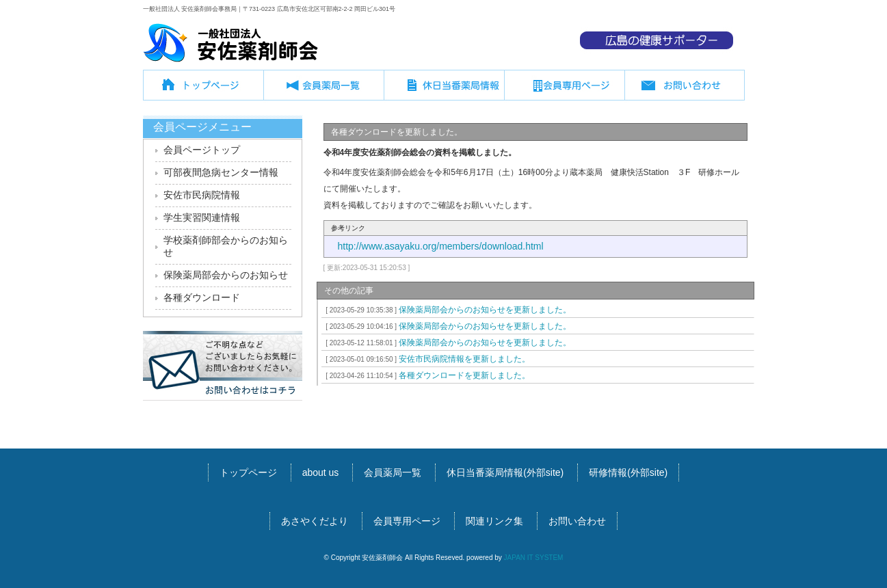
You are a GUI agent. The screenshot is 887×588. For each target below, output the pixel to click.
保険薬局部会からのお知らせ (226, 275)
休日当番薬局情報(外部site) (505, 472)
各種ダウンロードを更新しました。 (426, 375)
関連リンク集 (494, 521)
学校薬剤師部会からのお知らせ (226, 246)
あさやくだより (315, 521)
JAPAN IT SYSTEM (534, 558)
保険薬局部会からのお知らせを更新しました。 (447, 310)
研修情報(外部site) (628, 472)
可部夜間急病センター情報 (221, 172)
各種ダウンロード (202, 297)
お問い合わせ (685, 90)
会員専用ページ (564, 90)
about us (321, 472)
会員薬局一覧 (323, 90)
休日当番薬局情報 (444, 90)
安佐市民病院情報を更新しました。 (426, 359)
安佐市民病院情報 (202, 195)
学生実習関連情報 (202, 217)
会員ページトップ (202, 150)
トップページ (203, 90)
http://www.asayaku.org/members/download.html (441, 246)
